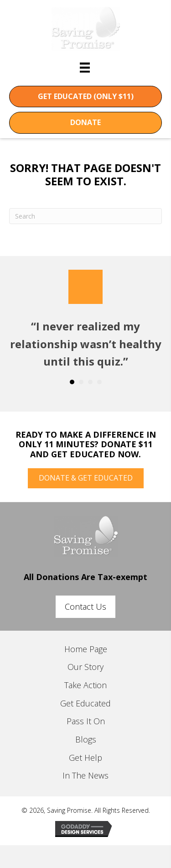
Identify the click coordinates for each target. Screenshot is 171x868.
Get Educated (85, 703)
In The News (85, 775)
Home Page (86, 649)
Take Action (85, 685)
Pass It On (86, 721)
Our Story (85, 667)
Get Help (85, 758)
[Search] (85, 216)
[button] (85, 97)
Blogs (86, 739)
